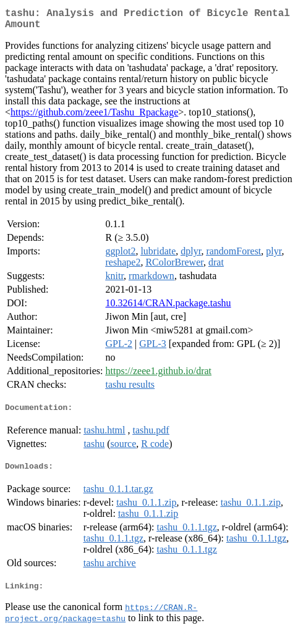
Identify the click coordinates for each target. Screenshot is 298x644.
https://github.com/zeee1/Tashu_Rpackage (94, 117)
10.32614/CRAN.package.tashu (168, 308)
